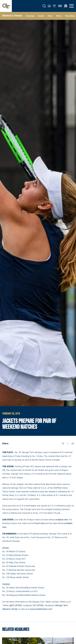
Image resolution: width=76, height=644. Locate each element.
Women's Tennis (12, 16)
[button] (44, 6)
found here (39, 523)
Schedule (30, 16)
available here (62, 520)
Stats (50, 16)
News (59, 16)
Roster (41, 16)
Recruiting (70, 16)
